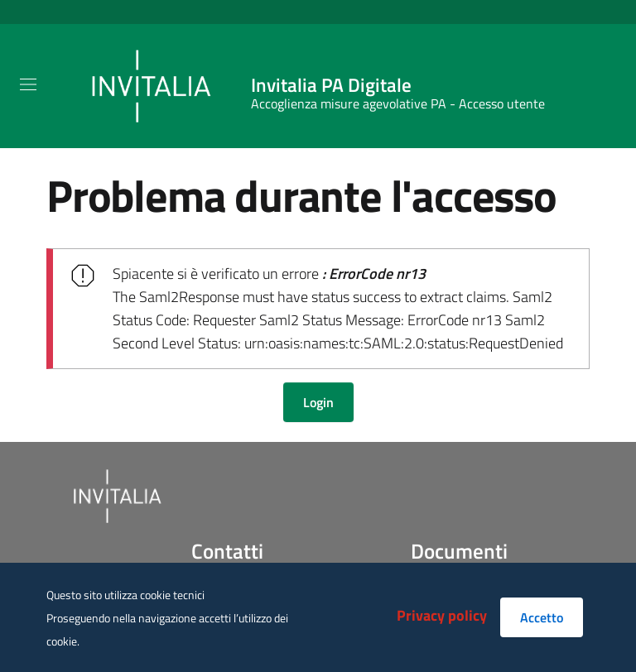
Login (318, 402)
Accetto (542, 617)
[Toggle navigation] (28, 84)
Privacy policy (442, 615)
